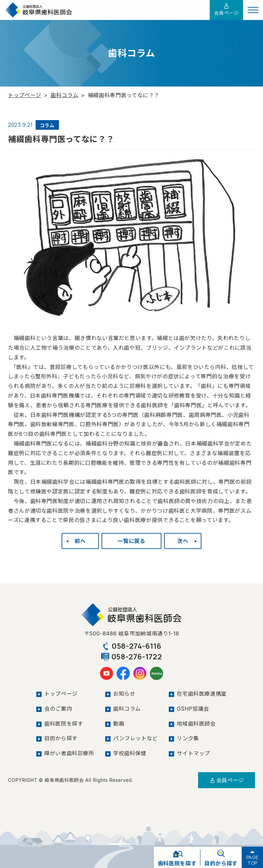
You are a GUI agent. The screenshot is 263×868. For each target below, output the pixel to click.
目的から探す (61, 738)
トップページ (25, 95)
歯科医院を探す (64, 724)
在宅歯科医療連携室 (202, 694)
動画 (119, 724)
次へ (183, 541)
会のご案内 (58, 709)
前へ (80, 541)
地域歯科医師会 (196, 724)
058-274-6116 (131, 646)
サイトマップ (193, 753)
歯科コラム (64, 95)
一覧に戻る (131, 541)
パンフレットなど (135, 738)
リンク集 (188, 738)
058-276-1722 (132, 657)
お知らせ (124, 694)
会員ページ (226, 9)
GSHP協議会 (193, 709)
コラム (47, 125)
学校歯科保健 (130, 753)
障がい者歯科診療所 (69, 753)
